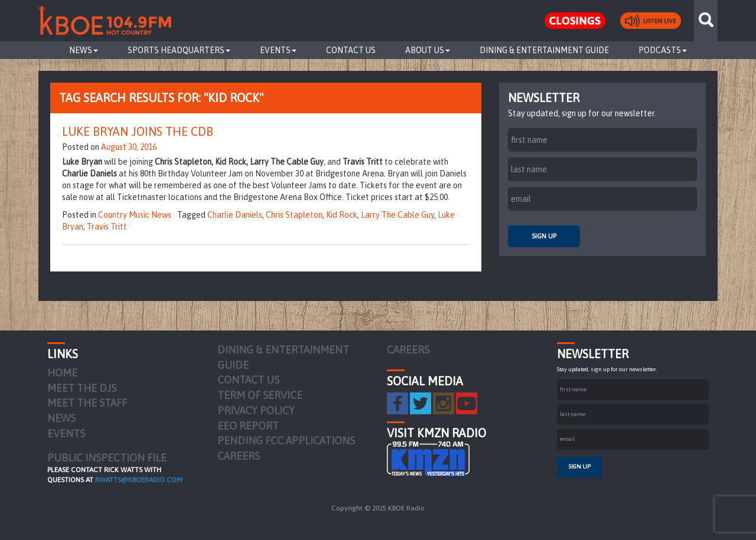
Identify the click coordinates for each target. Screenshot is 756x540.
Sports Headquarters (179, 50)
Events (278, 50)
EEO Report (248, 426)
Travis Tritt (107, 227)
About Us (428, 50)
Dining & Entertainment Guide (544, 50)
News (84, 50)
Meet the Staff (87, 403)
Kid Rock (342, 215)
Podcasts (663, 50)
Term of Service (260, 395)
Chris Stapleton (294, 215)
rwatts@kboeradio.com (139, 480)
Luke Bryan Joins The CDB (138, 131)
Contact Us (351, 50)
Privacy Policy (256, 410)
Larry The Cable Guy (397, 215)
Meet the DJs (82, 388)
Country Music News (135, 215)
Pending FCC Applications (286, 441)
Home (62, 373)
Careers (239, 456)
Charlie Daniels (235, 215)
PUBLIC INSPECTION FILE (107, 458)
